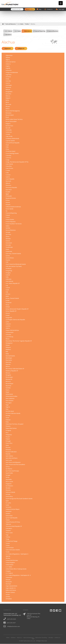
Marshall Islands (10, 356)
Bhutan (8, 107)
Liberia (8, 328)
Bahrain (8, 90)
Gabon (8, 226)
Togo (7, 535)
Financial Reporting (40, 31)
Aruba (7, 79)
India (7, 277)
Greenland (9, 243)
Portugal (8, 441)
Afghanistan (9, 55)
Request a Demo (30, 9)
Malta (7, 354)
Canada (8, 134)
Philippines (9, 435)
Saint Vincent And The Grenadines (15, 465)
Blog (39, 9)
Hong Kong (9, 271)
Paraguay (8, 430)
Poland (8, 439)
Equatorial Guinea (11, 198)
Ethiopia (8, 205)
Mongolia (8, 375)
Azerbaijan (9, 85)
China (7, 149)
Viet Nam (8, 584)
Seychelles (9, 479)
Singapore (9, 484)
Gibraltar (8, 239)
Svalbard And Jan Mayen (13, 509)
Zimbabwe (9, 599)
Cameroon (9, 132)
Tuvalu (8, 552)
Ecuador (8, 192)
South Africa (9, 497)
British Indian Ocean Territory (14, 119)
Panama (8, 426)
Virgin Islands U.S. (11, 588)
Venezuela (9, 582)
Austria (8, 83)
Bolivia (8, 109)
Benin (7, 102)
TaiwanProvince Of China (13, 522)
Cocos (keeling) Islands (12, 153)
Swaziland (8, 511)
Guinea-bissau (10, 258)
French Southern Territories (14, 224)
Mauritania (9, 360)
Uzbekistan (9, 577)
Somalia (8, 494)
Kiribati (8, 307)
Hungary (8, 273)
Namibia (8, 388)
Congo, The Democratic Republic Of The (17, 162)
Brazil (7, 117)
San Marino (9, 469)
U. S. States (20, 24)
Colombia (8, 156)
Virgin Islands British (11, 586)
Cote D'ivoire (9, 168)
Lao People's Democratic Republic (15, 320)
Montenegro (9, 377)
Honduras (9, 269)
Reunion (8, 447)
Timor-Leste (9, 533)
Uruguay (8, 571)
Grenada (8, 245)
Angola (8, 66)
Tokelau (8, 537)
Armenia (8, 77)
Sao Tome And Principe (12, 471)
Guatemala (9, 251)
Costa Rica (9, 166)
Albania (8, 58)
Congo (8, 160)
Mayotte (8, 364)
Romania (8, 450)
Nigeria (8, 407)
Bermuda (8, 104)
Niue (7, 409)
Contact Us (49, 9)
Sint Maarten (9, 486)
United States (10, 565)
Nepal (7, 392)
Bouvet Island (10, 115)
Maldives (8, 349)
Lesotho (8, 326)
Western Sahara (10, 592)
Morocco (8, 381)
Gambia (8, 228)
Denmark (8, 181)
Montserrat (9, 379)
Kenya (7, 305)
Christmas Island (10, 151)
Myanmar (8, 386)
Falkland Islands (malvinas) (13, 207)
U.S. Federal (9, 31)
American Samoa (11, 62)
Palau (7, 422)
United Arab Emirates (12, 560)
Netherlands (9, 394)
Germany (8, 234)
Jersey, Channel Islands (12, 298)
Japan (7, 296)
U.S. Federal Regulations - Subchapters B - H (18, 575)
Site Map (51, 638)
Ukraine (8, 558)
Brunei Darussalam (11, 121)
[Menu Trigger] (61, 3)
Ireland (8, 288)
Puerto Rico (9, 443)
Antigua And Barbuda (12, 72)
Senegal (8, 475)
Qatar (7, 445)
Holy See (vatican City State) (14, 266)
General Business (53, 31)
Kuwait (8, 315)
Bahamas (8, 87)
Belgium (8, 98)
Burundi (8, 128)
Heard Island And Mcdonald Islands (16, 264)
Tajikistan (8, 524)
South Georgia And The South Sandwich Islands (19, 499)
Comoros (8, 158)
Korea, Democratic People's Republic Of (17, 309)
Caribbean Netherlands (12, 139)
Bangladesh (9, 92)
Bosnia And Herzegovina (13, 111)
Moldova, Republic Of (12, 371)
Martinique (9, 358)
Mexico (8, 367)
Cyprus (8, 177)
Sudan (7, 505)
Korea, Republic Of (11, 311)
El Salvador (9, 196)
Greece (8, 241)
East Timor (9, 190)
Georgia (8, 232)
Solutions (13, 638)
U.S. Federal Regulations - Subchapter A (17, 554)
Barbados (8, 94)
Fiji (6, 211)
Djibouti (8, 183)
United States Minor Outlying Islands (16, 569)
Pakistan (8, 420)
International (28, 31)
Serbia (7, 477)
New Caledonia (10, 398)
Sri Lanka (8, 503)
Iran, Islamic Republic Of (13, 283)
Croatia (8, 170)
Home (8, 638)
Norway (8, 416)
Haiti (7, 262)
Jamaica (8, 294)
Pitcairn (8, 437)
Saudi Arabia (9, 473)
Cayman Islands (10, 141)
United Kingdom (10, 563)
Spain (7, 501)
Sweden (8, 514)
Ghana (8, 237)
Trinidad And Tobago (12, 541)
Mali (7, 352)
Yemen (8, 595)
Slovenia (8, 490)
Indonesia (8, 279)
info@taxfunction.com (13, 627)
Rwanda (8, 454)
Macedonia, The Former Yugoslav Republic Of (19, 341)
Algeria (8, 60)
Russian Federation (11, 452)
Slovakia (8, 488)
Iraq (7, 286)
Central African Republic (13, 143)
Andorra (8, 64)
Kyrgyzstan (9, 318)
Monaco (8, 373)
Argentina (8, 75)
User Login (60, 9)
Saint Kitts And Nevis (12, 458)
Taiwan (8, 520)
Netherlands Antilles (12, 396)
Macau (8, 339)
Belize (7, 100)
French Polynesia (11, 222)
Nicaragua (9, 403)
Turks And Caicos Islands (13, 550)
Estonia (8, 202)
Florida (27, 24)
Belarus (8, 96)
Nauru (7, 390)
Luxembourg (9, 337)
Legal (33, 639)
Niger (7, 405)
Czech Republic (10, 179)
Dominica (8, 185)
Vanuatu (8, 580)
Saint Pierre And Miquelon (13, 462)
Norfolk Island (10, 411)
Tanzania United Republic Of (14, 526)
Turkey (8, 546)
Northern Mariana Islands (13, 413)
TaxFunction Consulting (41, 638)
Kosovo (8, 313)
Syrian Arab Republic (12, 518)
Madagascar (9, 343)
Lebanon (8, 324)
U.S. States (18, 31)
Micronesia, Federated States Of (15, 369)
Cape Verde (9, 136)
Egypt (7, 194)
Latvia (7, 322)
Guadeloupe (9, 247)
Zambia (8, 597)
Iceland (8, 275)
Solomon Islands (10, 492)
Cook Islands (9, 164)
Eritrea (8, 200)
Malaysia (8, 347)
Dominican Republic (11, 188)
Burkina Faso (9, 126)
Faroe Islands (9, 209)
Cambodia (9, 130)
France (8, 217)
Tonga (7, 539)
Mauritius (8, 362)
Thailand (8, 531)
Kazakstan (9, 303)
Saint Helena (9, 456)
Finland (8, 215)
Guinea (8, 256)
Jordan (8, 300)
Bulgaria (8, 124)
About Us (19, 638)
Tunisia (8, 543)
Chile (7, 147)
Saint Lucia (9, 460)
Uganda (8, 556)
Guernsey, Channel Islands (13, 254)
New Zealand (9, 401)
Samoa (8, 467)
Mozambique (9, 384)
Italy (7, 292)
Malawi (8, 345)
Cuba (7, 173)
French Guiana (10, 220)
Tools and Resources (11, 24)
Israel (7, 290)
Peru (7, 433)
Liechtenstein (10, 332)
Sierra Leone (9, 482)
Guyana (8, 260)
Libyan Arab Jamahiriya (12, 330)
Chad (7, 145)
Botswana (8, 113)
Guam (7, 249)
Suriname (8, 507)
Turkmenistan (10, 548)
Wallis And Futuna (11, 590)
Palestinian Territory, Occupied (14, 424)
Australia (8, 81)
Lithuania (8, 335)
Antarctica (9, 70)
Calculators (8, 35)
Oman (7, 418)
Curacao (8, 175)
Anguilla (8, 68)
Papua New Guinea (11, 428)
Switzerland (9, 516)
